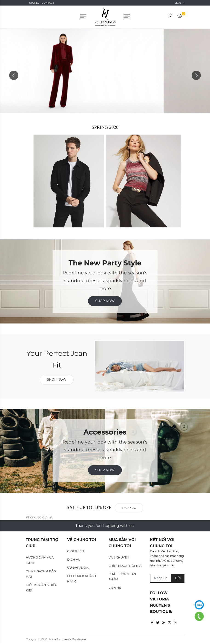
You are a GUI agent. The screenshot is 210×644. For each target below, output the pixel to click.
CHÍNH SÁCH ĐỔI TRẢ (125, 566)
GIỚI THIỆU (76, 551)
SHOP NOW (105, 470)
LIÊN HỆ (115, 588)
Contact (48, 3)
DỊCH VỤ (74, 559)
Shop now (105, 301)
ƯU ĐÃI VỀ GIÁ (78, 568)
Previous (14, 75)
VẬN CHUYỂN (119, 557)
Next (196, 75)
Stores (34, 3)
